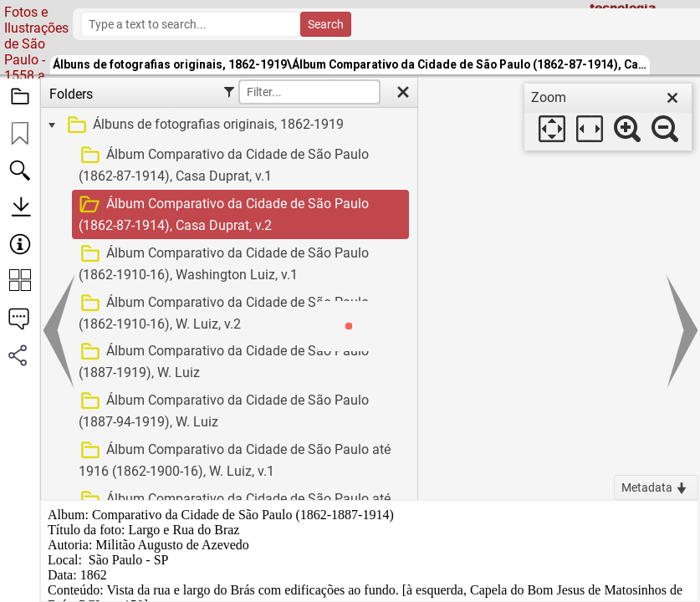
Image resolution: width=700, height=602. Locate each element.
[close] (672, 98)
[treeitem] (227, 125)
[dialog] (608, 117)
